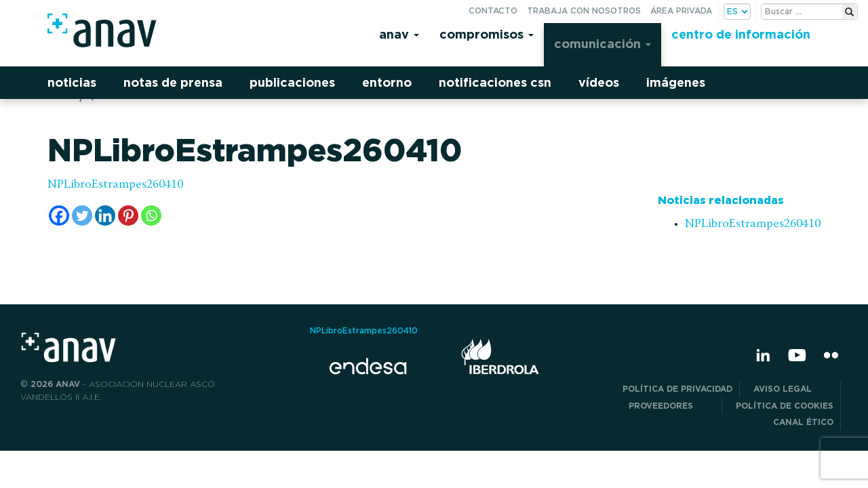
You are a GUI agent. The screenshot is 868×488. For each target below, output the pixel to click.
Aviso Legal (793, 389)
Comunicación (603, 44)
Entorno (387, 82)
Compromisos (487, 34)
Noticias (72, 82)
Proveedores (672, 406)
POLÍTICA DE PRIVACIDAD (677, 389)
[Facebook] (59, 216)
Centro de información (741, 34)
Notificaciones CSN (495, 82)
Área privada (681, 11)
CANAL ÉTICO (803, 422)
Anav (399, 34)
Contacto (493, 11)
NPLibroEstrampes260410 (115, 185)
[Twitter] (82, 216)
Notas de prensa (173, 82)
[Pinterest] (128, 216)
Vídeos (599, 82)
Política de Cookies (785, 406)
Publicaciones (292, 82)
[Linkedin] (105, 216)
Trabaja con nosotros (584, 11)
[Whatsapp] (151, 216)
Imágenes (676, 82)
